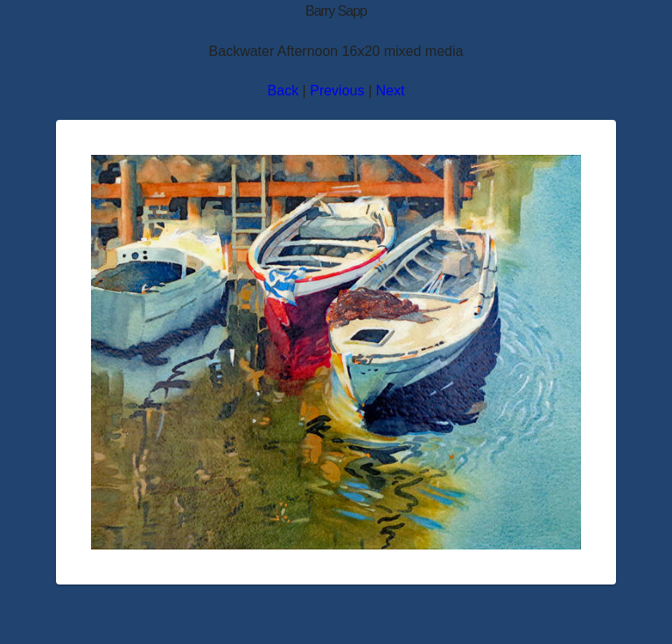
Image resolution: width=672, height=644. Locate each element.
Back (283, 91)
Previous (337, 91)
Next (391, 91)
